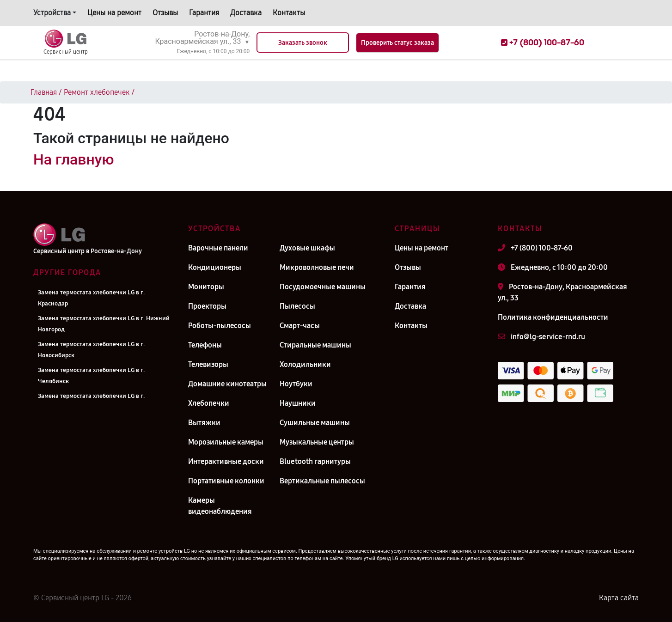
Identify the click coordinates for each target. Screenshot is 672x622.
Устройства (52, 13)
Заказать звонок (303, 43)
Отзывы (165, 13)
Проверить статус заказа (397, 43)
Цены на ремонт (114, 13)
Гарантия (204, 13)
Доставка (246, 13)
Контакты (289, 13)
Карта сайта (619, 598)
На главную (73, 159)
